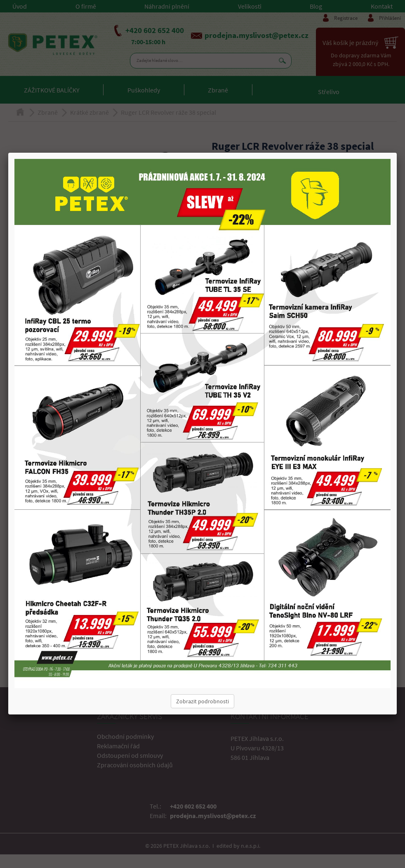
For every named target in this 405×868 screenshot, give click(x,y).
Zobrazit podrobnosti (202, 701)
